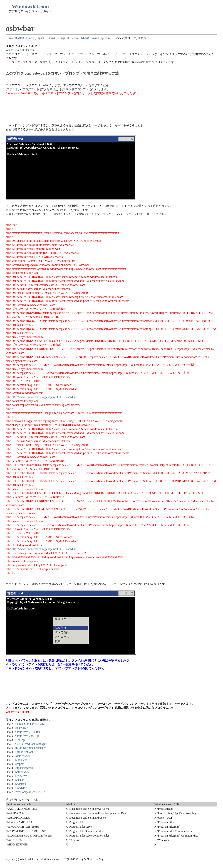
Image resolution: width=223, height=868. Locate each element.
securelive (21, 776)
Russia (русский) (101, 38)
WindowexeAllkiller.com (20, 50)
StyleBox (21, 784)
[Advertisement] (71, 107)
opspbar (20, 764)
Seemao (20, 780)
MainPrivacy (23, 756)
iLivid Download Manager (30, 748)
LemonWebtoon (24, 752)
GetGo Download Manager (31, 744)
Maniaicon (21, 760)
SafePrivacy (22, 772)
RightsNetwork (24, 768)
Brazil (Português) (58, 38)
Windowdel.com (30, 7)
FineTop (20, 740)
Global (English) (36, 38)
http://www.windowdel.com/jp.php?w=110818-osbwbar (44, 397)
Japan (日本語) (80, 38)
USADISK (21, 788)
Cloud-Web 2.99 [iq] (27, 736)
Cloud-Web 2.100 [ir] (28, 732)
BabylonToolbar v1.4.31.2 (30, 724)
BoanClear (21, 728)
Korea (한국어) (15, 38)
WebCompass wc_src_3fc (30, 792)
